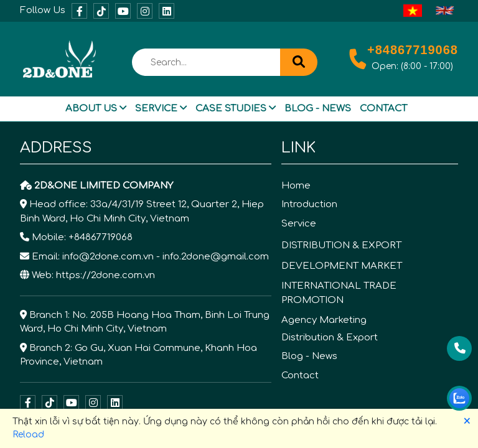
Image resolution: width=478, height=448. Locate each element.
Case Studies (236, 109)
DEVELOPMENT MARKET (342, 266)
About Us (96, 109)
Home (296, 186)
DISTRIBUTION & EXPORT (341, 245)
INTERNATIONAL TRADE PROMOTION (339, 293)
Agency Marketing (324, 320)
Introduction (309, 204)
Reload (28, 435)
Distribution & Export (330, 338)
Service (161, 109)
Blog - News (318, 109)
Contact (383, 109)
